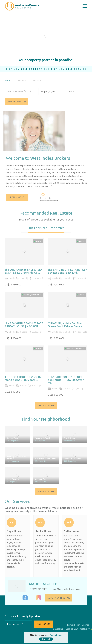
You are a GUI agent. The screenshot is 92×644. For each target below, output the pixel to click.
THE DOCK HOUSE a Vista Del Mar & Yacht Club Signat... (24, 380)
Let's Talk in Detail (60, 598)
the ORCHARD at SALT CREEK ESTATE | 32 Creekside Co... (24, 273)
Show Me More (46, 407)
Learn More (19, 197)
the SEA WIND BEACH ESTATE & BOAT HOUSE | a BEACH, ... (24, 326)
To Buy (9, 82)
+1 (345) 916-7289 (36, 589)
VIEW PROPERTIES (16, 103)
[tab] (46, 231)
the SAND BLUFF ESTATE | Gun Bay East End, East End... (68, 273)
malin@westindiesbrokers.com (65, 589)
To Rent (23, 82)
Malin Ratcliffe (42, 584)
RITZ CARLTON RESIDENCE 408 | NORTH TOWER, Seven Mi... (66, 381)
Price (72, 93)
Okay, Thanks (46, 639)
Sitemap (86, 625)
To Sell (37, 82)
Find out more (56, 635)
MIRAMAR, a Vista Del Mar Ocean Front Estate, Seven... (66, 326)
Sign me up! (44, 624)
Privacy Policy (73, 625)
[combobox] (51, 93)
